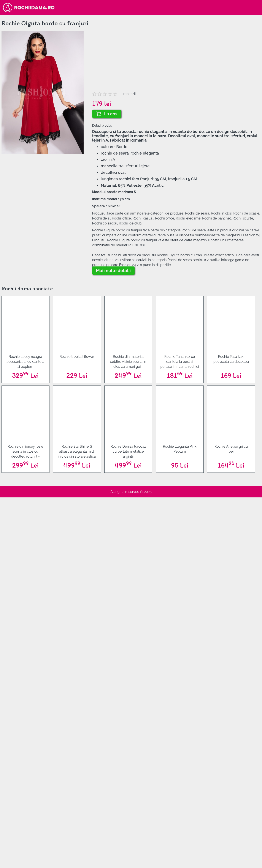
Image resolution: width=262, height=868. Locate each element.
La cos (107, 114)
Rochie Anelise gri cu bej (231, 449)
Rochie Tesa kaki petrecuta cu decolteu (231, 359)
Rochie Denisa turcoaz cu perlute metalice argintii (128, 451)
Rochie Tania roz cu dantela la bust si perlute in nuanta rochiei (180, 362)
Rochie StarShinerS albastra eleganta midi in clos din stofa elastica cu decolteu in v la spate (77, 452)
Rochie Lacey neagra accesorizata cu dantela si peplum (25, 362)
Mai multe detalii (114, 271)
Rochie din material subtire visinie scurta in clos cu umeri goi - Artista (128, 362)
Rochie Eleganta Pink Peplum (180, 449)
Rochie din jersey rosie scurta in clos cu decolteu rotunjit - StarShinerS (25, 452)
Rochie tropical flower (77, 357)
